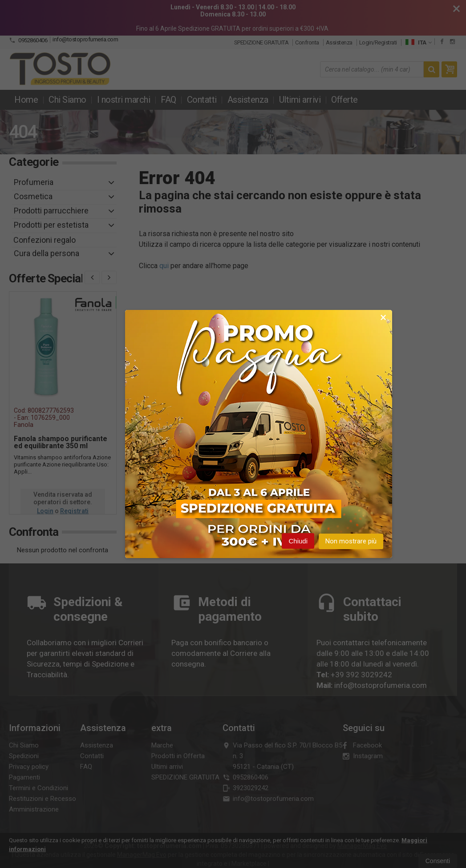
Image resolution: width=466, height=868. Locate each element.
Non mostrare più (351, 542)
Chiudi (298, 541)
